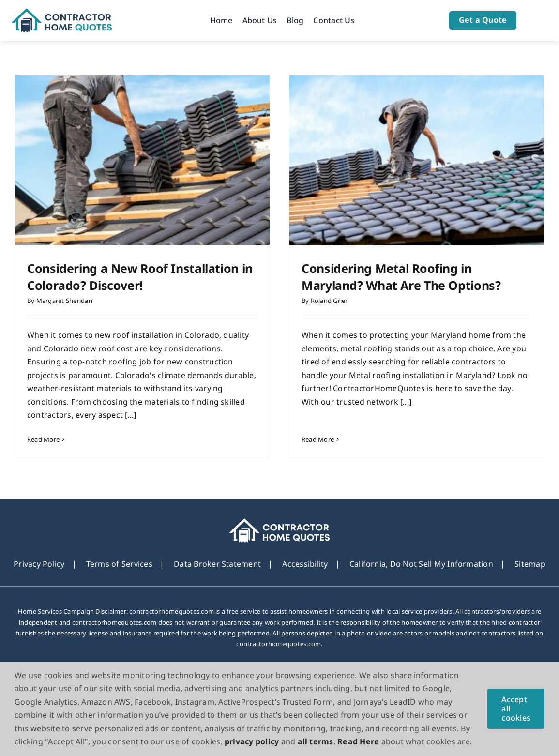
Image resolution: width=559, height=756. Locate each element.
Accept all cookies (516, 709)
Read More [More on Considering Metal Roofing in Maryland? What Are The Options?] (311, 426)
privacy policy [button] (252, 741)
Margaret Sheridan (64, 301)
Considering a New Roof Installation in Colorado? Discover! (140, 277)
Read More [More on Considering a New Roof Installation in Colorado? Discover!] (43, 439)
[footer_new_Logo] (279, 530)
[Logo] (62, 12)
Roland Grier (323, 301)
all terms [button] (316, 741)
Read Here (358, 741)
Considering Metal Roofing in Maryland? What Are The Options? (394, 277)
